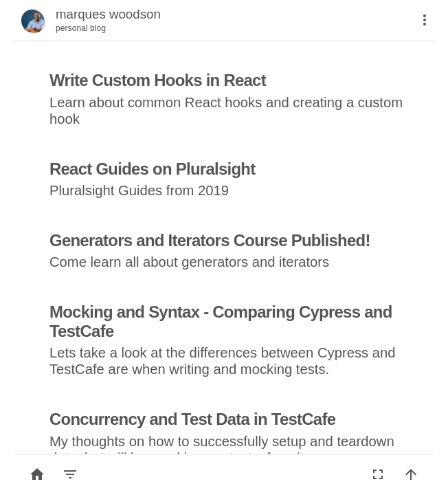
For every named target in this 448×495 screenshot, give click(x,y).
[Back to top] (411, 474)
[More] (425, 20)
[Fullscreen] (378, 474)
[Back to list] (37, 474)
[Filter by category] (70, 474)
